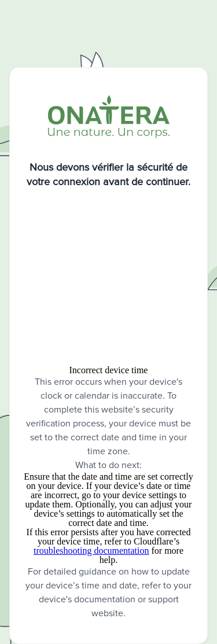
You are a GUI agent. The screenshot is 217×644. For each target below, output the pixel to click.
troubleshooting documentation (91, 551)
